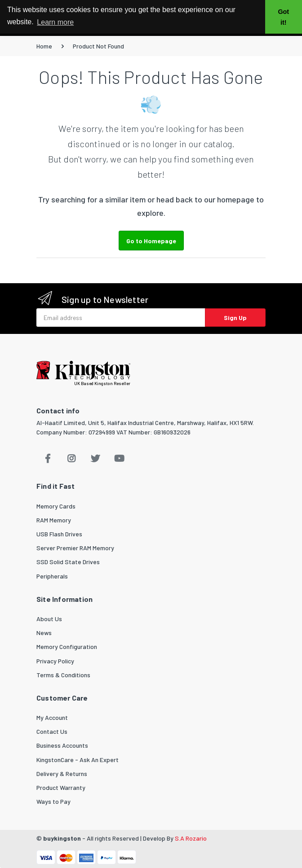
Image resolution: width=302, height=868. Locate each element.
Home (44, 46)
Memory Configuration (67, 647)
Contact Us (52, 731)
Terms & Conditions (63, 675)
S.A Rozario (191, 838)
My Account (52, 717)
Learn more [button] (55, 22)
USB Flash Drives (59, 534)
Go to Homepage (151, 241)
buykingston (62, 838)
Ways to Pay (53, 801)
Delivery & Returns (62, 774)
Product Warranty (61, 787)
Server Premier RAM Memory (75, 548)
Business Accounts (62, 745)
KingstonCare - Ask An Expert (78, 760)
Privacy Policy (55, 661)
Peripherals (52, 576)
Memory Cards (56, 506)
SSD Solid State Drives (68, 562)
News (44, 633)
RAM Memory (54, 520)
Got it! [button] (283, 17)
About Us (49, 619)
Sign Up (235, 318)
